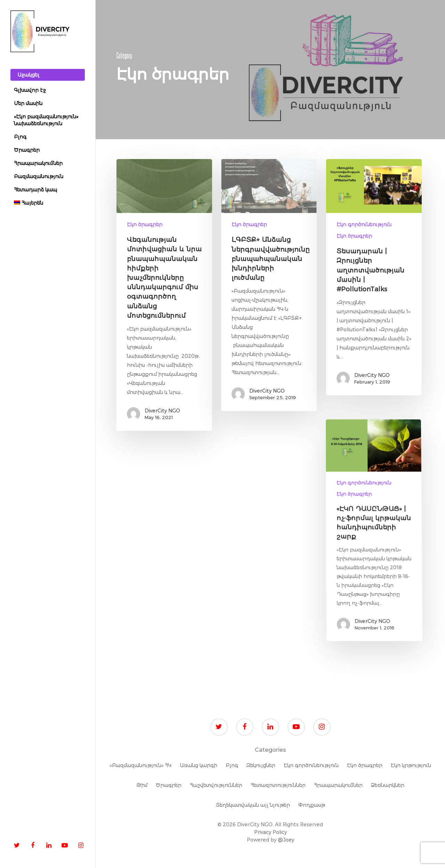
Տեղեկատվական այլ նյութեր (253, 805)
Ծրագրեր (169, 785)
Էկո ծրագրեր (145, 224)
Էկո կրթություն (411, 765)
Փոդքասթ (312, 805)
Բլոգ (232, 765)
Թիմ (142, 785)
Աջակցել (28, 75)
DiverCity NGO (162, 411)
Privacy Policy (270, 832)
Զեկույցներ (261, 765)
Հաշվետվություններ (216, 785)
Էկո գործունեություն (364, 224)
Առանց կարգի (199, 765)
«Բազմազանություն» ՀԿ (141, 765)
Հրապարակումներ (338, 785)
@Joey (286, 840)
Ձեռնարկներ (388, 785)
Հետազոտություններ (278, 785)
